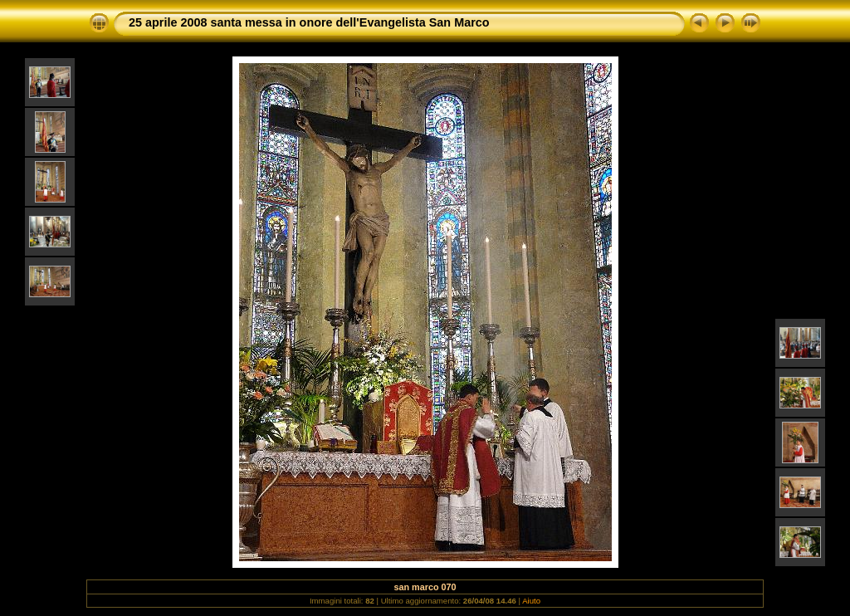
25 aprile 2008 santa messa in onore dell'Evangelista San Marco (309, 22)
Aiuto (531, 601)
